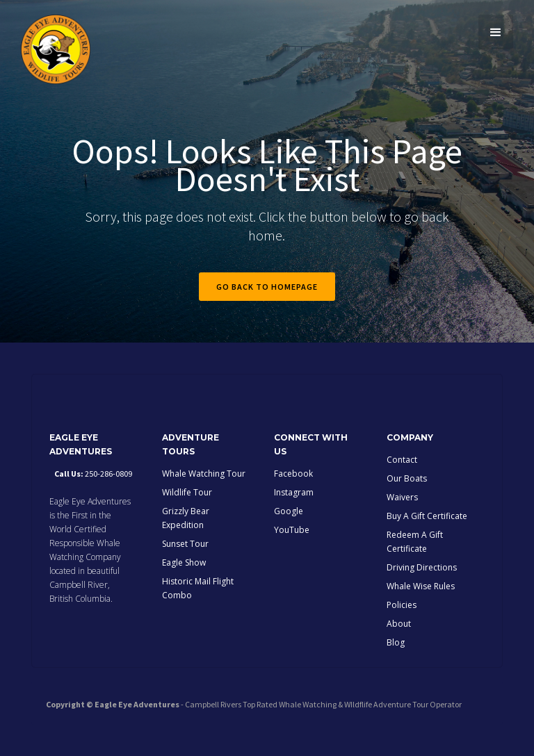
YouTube (292, 530)
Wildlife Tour (187, 492)
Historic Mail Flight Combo (198, 588)
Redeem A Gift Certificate (415, 542)
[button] (496, 32)
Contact (402, 460)
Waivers (402, 497)
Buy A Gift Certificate (427, 516)
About (399, 624)
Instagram (294, 492)
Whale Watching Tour (204, 474)
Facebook (293, 474)
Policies (402, 605)
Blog (396, 642)
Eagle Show (184, 562)
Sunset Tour (185, 544)
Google (289, 511)
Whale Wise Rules (421, 586)
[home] (56, 49)
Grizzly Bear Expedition (186, 518)
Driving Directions (422, 567)
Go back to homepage (267, 287)
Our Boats (407, 478)
